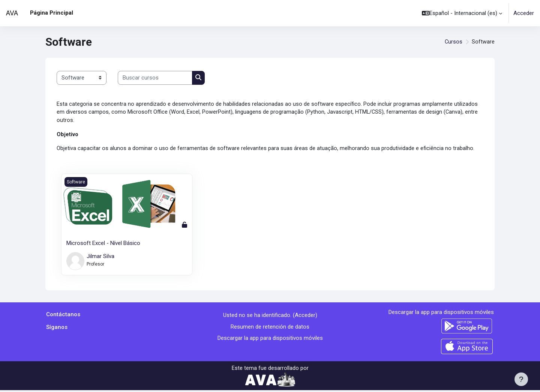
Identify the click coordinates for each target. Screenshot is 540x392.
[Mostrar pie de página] (521, 379)
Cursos (453, 42)
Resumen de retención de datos (270, 328)
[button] (462, 13)
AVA (12, 13)
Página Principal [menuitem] (52, 13)
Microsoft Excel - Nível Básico (103, 245)
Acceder (524, 13)
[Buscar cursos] (155, 78)
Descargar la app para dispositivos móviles (270, 339)
